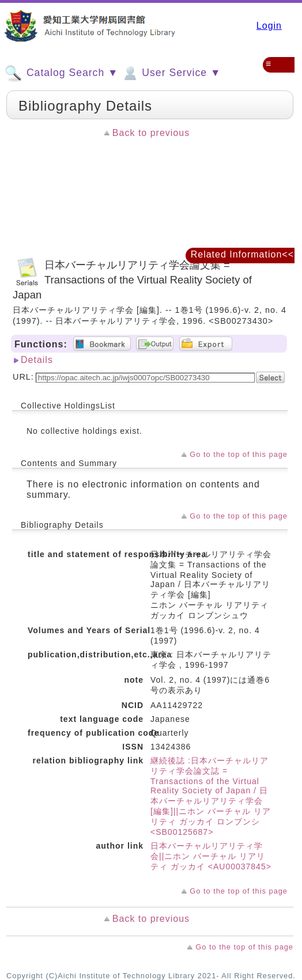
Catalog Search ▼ (61, 73)
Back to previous (151, 133)
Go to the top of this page (239, 454)
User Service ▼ (171, 73)
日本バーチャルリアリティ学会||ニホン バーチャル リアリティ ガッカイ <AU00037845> (211, 856)
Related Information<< (242, 254)
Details (37, 360)
